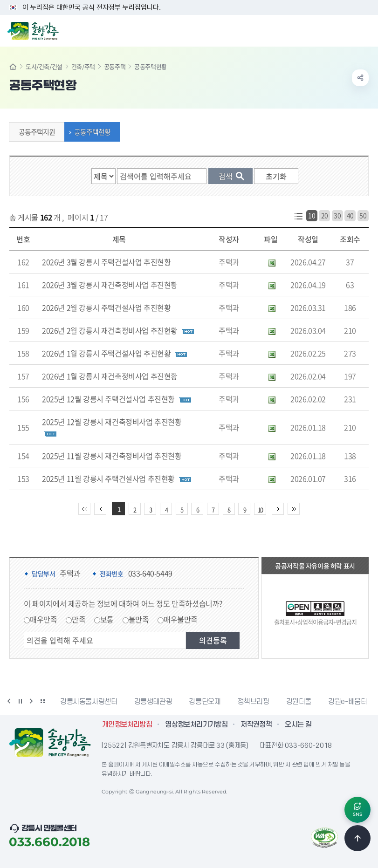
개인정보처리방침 (127, 724)
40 (350, 215)
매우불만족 (181, 619)
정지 (20, 701)
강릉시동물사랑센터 (89, 702)
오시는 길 (298, 724)
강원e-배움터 (347, 702)
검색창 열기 (347, 30)
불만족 (139, 619)
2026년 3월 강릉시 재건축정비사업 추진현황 (110, 285)
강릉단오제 (205, 702)
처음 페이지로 (84, 509)
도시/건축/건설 (44, 66)
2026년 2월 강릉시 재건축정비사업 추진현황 (110, 330)
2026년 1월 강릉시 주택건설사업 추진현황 (106, 353)
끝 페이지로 (294, 509)
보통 (107, 619)
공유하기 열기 (360, 78)
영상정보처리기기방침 (196, 724)
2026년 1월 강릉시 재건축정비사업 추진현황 (110, 376)
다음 (31, 701)
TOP (357, 838)
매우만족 (43, 619)
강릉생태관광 (153, 702)
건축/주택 (83, 66)
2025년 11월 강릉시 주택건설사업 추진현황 (108, 478)
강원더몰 (299, 702)
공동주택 (115, 66)
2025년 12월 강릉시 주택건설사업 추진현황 (108, 399)
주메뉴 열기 (366, 30)
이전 (9, 701)
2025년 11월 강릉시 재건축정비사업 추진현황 (112, 456)
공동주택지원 (34, 132)
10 (312, 215)
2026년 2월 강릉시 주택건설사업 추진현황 (106, 308)
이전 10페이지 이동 (100, 509)
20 (325, 215)
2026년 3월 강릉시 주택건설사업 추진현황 (106, 262)
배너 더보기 (42, 701)
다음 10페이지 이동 (278, 509)
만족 (79, 619)
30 (337, 215)
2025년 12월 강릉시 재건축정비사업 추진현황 (112, 422)
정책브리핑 (253, 702)
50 (363, 215)
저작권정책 (256, 724)
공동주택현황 (90, 132)
